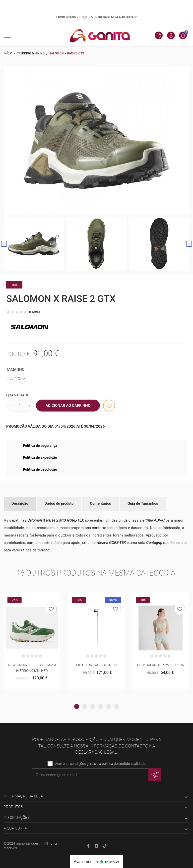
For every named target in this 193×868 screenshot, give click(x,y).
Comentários (100, 503)
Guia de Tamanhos (143, 503)
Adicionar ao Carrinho (68, 406)
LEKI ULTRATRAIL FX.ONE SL (96, 665)
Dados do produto (59, 503)
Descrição (20, 503)
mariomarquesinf (29, 843)
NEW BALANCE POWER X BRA (161, 665)
